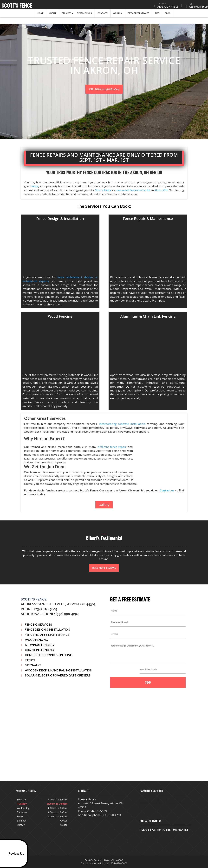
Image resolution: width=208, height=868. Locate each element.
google (149, 836)
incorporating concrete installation (122, 424)
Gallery (118, 15)
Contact (103, 15)
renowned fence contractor (133, 190)
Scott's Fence (103, 190)
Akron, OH (161, 190)
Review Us (13, 854)
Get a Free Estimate (138, 15)
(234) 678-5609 (195, 6)
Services (67, 15)
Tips (157, 15)
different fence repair (112, 447)
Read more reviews (104, 568)
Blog (168, 15)
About (53, 15)
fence (35, 186)
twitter (155, 836)
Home (40, 15)
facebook (142, 836)
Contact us (167, 490)
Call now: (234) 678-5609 (104, 89)
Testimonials (84, 15)
